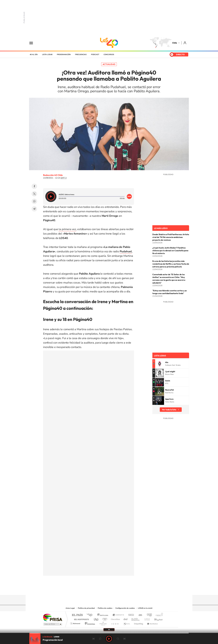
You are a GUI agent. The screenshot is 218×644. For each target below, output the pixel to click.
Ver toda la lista (169, 410)
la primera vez (67, 229)
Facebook (34, 186)
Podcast (95, 55)
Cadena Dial (126, 619)
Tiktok (92, 589)
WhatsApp (34, 201)
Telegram (34, 209)
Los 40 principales (91, 615)
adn (148, 615)
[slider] (109, 633)
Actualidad (109, 64)
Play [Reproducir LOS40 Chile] (109, 639)
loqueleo (139, 623)
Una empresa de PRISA (53, 617)
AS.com (139, 615)
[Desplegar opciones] (129, 196)
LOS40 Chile (109, 43)
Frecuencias (81, 55)
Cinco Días (115, 619)
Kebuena (156, 619)
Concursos (109, 55)
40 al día (34, 55)
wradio (104, 619)
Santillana (104, 615)
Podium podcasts (103, 623)
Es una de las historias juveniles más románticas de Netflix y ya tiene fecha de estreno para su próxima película (171, 264)
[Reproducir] (51, 196)
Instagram (98, 589)
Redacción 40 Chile (53, 175)
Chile (175, 43)
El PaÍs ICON (115, 623)
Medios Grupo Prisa (52, 624)
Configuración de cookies (125, 608)
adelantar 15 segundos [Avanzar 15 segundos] (118, 639)
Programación (64, 55)
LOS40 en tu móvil (145, 608)
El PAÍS (77, 615)
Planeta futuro (146, 619)
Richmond (75, 623)
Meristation (152, 623)
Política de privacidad (86, 608)
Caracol (158, 615)
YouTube (103, 589)
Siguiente (125, 639)
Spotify (120, 589)
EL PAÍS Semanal (136, 619)
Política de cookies (105, 608)
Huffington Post (81, 619)
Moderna (89, 623)
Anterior (93, 639)
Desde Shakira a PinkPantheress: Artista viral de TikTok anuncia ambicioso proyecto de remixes (171, 237)
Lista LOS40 (47, 55)
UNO (96, 619)
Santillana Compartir (118, 615)
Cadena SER (130, 615)
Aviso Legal (70, 608)
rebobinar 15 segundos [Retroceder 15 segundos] (100, 639)
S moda (126, 623)
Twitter (34, 194)
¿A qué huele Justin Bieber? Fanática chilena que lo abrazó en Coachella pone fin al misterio (170, 251)
